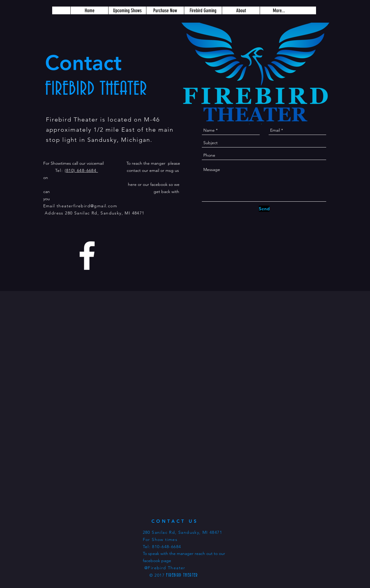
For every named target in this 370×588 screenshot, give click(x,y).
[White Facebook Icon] (87, 256)
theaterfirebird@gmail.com (87, 206)
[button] (165, 10)
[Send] (264, 209)
